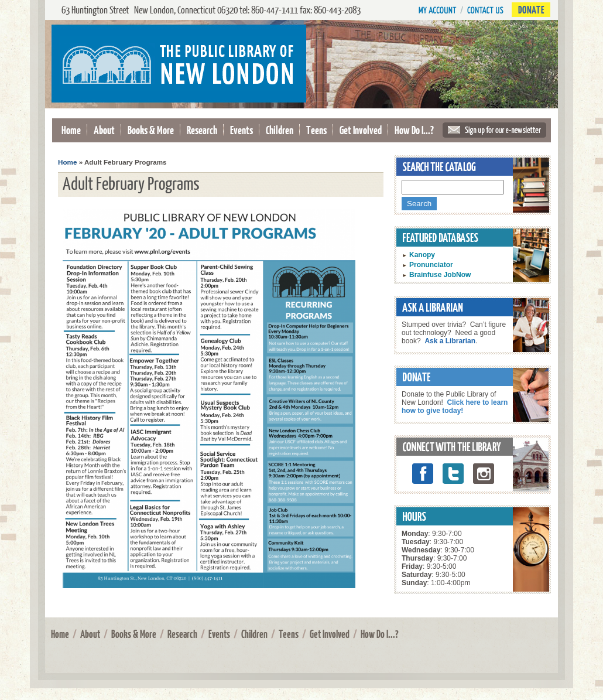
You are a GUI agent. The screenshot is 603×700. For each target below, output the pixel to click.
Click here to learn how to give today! (455, 407)
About (104, 130)
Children (280, 130)
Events (241, 130)
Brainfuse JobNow (440, 275)
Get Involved (361, 130)
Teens (316, 130)
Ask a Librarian (450, 341)
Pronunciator (431, 265)
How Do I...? (414, 130)
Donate (531, 10)
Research (202, 130)
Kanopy (422, 255)
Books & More (151, 130)
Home (71, 130)
